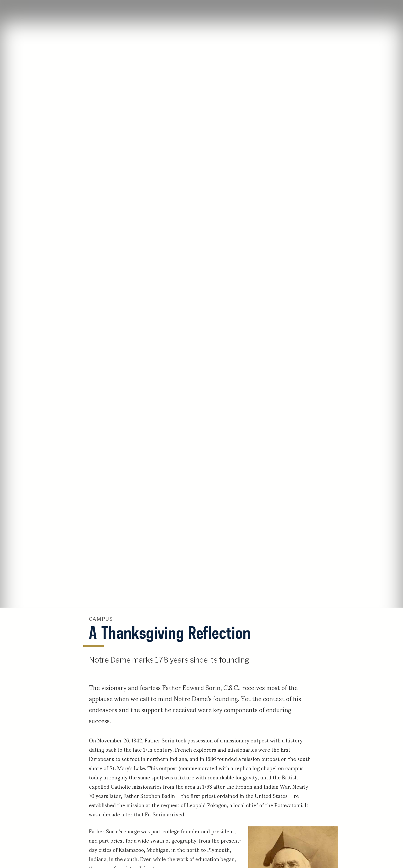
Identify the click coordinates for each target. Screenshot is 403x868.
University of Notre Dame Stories (201, 10)
